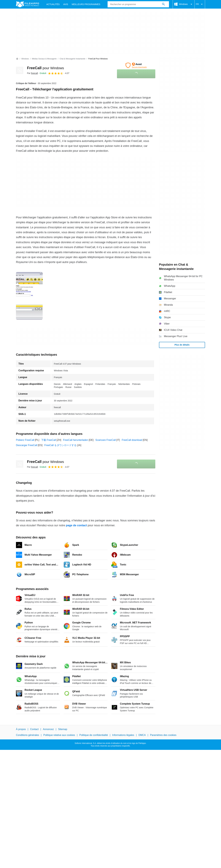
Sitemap (63, 729)
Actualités (53, 4)
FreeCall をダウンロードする (60, 445)
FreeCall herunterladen (76, 440)
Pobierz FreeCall (25, 440)
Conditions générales (27, 735)
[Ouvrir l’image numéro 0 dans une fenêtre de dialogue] (29, 296)
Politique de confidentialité (94, 735)
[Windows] (25, 59)
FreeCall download (132, 440)
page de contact (76, 525)
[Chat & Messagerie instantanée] (72, 59)
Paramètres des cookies (163, 735)
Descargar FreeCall (27, 445)
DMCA (142, 735)
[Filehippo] (27, 4)
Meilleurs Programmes (86, 4)
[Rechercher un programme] (163, 4)
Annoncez (48, 729)
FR (200, 4)
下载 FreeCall (49, 440)
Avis (66, 4)
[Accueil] (17, 59)
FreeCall (46, 68)
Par (32, 73)
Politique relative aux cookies (59, 735)
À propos (21, 729)
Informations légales (123, 735)
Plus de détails (182, 345)
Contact (34, 729)
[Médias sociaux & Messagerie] (44, 59)
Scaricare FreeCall (106, 440)
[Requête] (138, 4)
